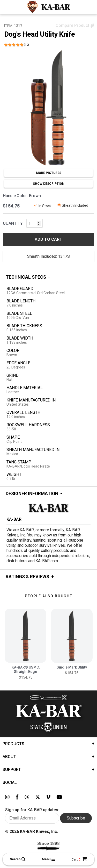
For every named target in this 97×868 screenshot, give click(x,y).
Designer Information (32, 494)
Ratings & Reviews (27, 577)
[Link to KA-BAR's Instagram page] (7, 797)
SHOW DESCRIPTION (49, 184)
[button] (18, 859)
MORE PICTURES (49, 173)
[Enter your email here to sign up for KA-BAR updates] (32, 818)
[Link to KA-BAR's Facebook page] (17, 797)
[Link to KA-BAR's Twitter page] (38, 797)
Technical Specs (26, 277)
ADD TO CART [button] (48, 239)
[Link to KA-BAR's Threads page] (27, 797)
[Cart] (79, 859)
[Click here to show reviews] (17, 45)
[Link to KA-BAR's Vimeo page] (48, 797)
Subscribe (76, 818)
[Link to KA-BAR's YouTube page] (59, 797)
